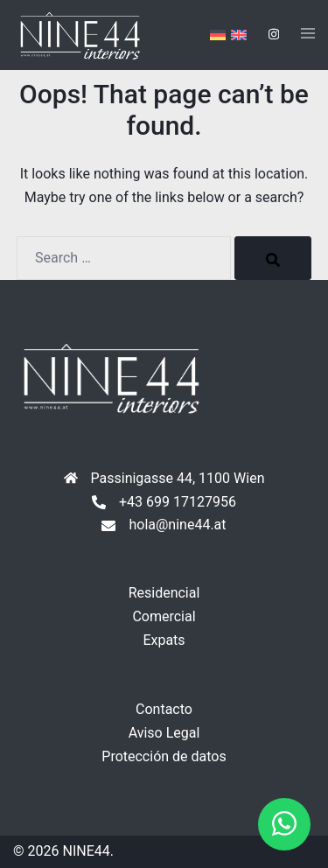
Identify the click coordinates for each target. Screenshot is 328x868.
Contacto (164, 709)
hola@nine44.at (177, 525)
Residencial (164, 593)
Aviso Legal (164, 733)
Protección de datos (164, 756)
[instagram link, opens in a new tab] (272, 34)
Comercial (164, 616)
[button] (284, 824)
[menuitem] (218, 35)
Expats (164, 640)
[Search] (273, 258)
